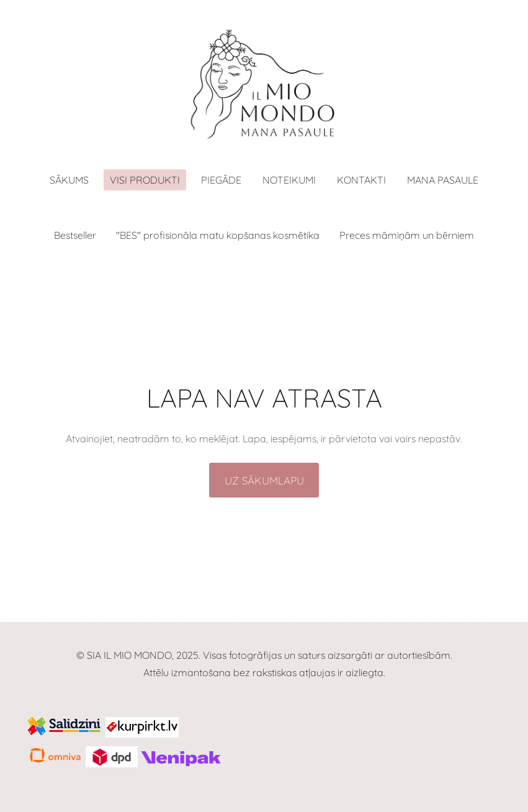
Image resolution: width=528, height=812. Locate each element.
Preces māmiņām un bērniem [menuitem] (407, 235)
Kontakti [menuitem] (361, 180)
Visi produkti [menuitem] (145, 180)
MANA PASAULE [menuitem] (443, 180)
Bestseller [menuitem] (75, 235)
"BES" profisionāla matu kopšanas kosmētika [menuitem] (218, 235)
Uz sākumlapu (264, 480)
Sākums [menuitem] (69, 180)
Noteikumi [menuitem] (289, 180)
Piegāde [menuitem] (221, 180)
